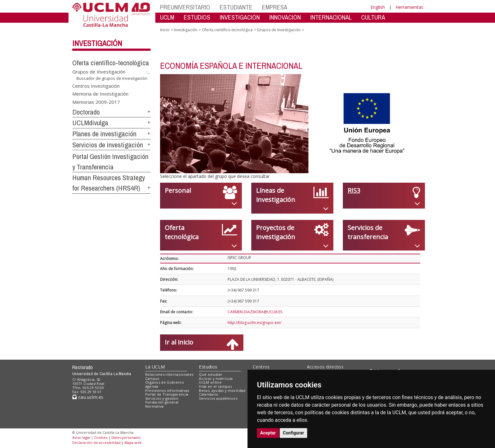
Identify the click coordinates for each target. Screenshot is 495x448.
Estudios (208, 367)
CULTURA (373, 17)
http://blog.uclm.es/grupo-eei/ (254, 323)
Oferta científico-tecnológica (111, 63)
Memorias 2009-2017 (96, 102)
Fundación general (162, 402)
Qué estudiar (211, 374)
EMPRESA (275, 7)
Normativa (155, 406)
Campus (152, 378)
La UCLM (155, 367)
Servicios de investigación (108, 145)
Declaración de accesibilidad (96, 442)
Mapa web (133, 442)
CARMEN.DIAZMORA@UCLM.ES (255, 312)
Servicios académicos (218, 398)
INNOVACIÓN (285, 17)
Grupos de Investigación (99, 72)
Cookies (101, 437)
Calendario (209, 394)
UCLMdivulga (90, 123)
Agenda (152, 386)
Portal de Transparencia (167, 394)
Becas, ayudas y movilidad (222, 390)
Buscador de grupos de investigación (112, 78)
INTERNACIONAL (331, 17)
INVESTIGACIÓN (240, 17)
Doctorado (86, 112)
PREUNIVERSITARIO (185, 7)
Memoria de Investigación (100, 94)
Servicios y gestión (162, 398)
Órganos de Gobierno (165, 382)
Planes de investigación (104, 134)
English (378, 7)
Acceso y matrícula (216, 378)
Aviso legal (81, 437)
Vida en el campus (215, 386)
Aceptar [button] (268, 433)
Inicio (165, 30)
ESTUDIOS (197, 17)
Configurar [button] (293, 433)
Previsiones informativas (167, 390)
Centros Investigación (96, 85)
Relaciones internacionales (169, 374)
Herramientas (409, 7)
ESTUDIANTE (236, 7)
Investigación (97, 43)
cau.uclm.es (88, 397)
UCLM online (210, 382)
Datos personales (126, 437)
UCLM (167, 17)
